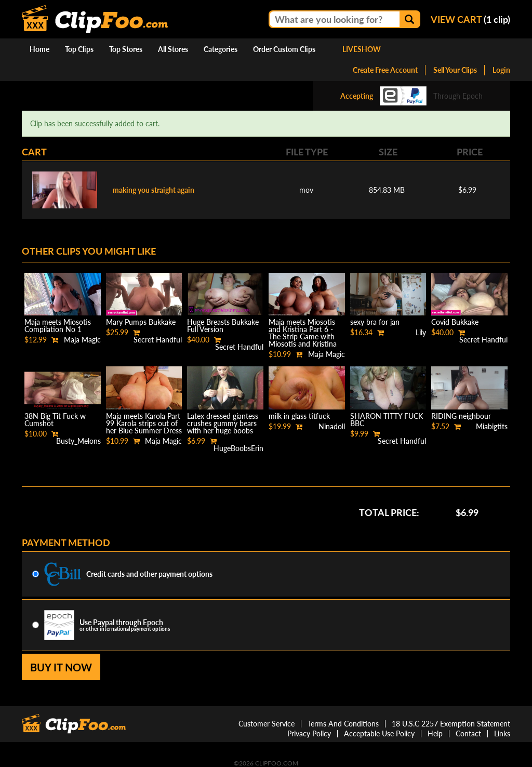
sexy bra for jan (375, 322)
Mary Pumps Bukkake (141, 322)
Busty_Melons (78, 441)
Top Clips (79, 49)
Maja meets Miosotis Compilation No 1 (58, 326)
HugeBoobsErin (238, 448)
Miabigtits (492, 426)
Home (39, 49)
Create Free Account (385, 70)
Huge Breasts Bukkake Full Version (223, 326)
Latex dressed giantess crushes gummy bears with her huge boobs (223, 423)
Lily (421, 332)
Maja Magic (82, 340)
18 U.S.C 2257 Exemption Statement (451, 724)
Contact (468, 733)
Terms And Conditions (343, 724)
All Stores (173, 49)
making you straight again (154, 190)
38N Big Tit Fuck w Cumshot (55, 420)
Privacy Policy (309, 733)
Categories (221, 49)
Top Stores (126, 49)
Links (502, 733)
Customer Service (267, 724)
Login (501, 70)
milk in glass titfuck (299, 416)
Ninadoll (332, 426)
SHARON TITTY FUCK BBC (387, 420)
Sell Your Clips (455, 70)
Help (435, 733)
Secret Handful (158, 340)
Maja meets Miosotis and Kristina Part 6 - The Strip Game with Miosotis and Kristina (303, 333)
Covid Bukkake (455, 322)
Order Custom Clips (284, 49)
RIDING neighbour (461, 416)
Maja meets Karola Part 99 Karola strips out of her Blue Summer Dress (144, 423)
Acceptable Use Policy (379, 733)
